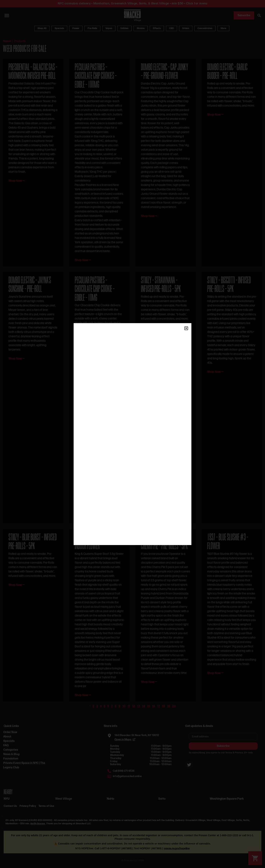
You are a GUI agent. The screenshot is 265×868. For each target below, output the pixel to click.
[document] (132, 434)
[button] (186, 328)
